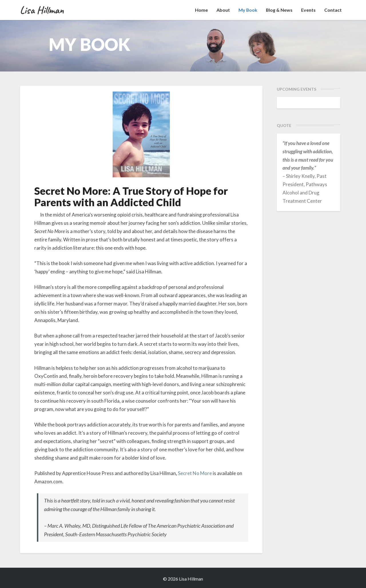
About (223, 10)
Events (308, 10)
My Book (247, 10)
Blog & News (279, 10)
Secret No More (195, 473)
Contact (333, 10)
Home (201, 10)
